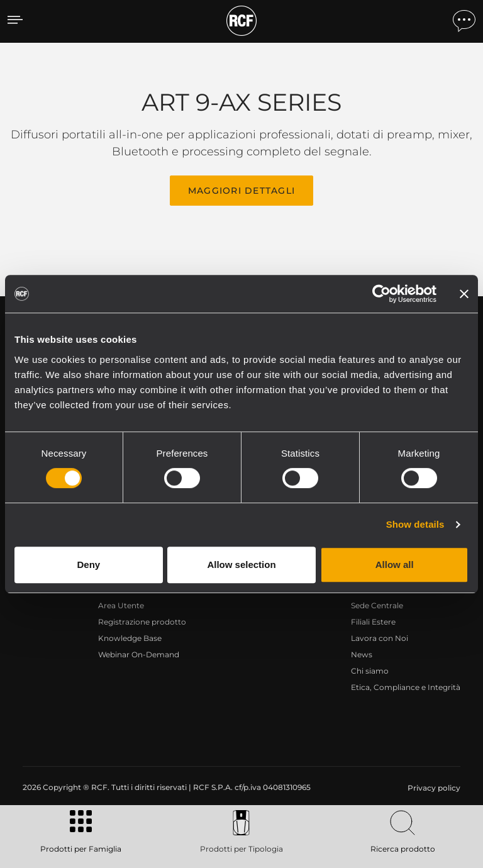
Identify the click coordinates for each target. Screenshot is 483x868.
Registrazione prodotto (142, 622)
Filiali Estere (373, 622)
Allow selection (241, 565)
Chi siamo (370, 671)
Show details (415, 524)
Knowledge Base (130, 638)
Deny (88, 565)
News (362, 654)
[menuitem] (433, 788)
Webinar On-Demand (139, 654)
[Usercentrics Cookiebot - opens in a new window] (381, 294)
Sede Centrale (377, 605)
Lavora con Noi (380, 638)
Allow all (395, 565)
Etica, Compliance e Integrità (406, 687)
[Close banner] (464, 294)
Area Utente (121, 605)
